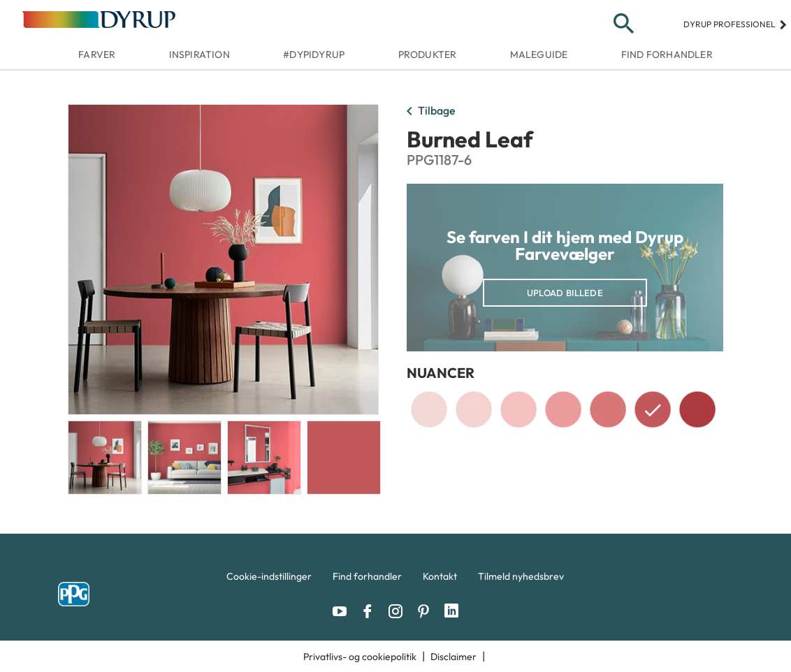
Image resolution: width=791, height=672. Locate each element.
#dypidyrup (314, 54)
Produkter (428, 54)
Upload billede (565, 293)
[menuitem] (269, 580)
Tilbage (428, 112)
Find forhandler (667, 54)
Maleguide (539, 54)
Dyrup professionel (735, 24)
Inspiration (199, 54)
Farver (97, 54)
